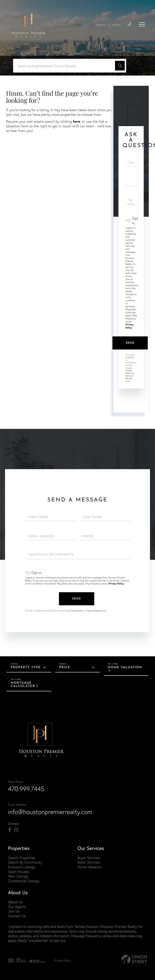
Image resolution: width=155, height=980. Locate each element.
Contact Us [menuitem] (17, 916)
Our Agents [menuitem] (17, 907)
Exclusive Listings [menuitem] (22, 867)
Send (130, 343)
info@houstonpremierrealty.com (50, 812)
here (76, 121)
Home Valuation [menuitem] (90, 867)
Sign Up (101, 25)
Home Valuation (125, 667)
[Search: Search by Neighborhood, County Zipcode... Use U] (66, 66)
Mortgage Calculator (23, 685)
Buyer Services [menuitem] (89, 858)
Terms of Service (129, 377)
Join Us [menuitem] (14, 911)
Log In (116, 25)
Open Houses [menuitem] (19, 872)
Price (65, 667)
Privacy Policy (130, 326)
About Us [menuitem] (15, 902)
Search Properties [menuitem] (22, 858)
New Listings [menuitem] (18, 876)
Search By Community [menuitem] (25, 862)
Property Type (26, 667)
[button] (120, 66)
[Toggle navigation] (142, 24)
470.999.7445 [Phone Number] (26, 789)
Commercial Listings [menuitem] (24, 881)
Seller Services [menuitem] (89, 862)
